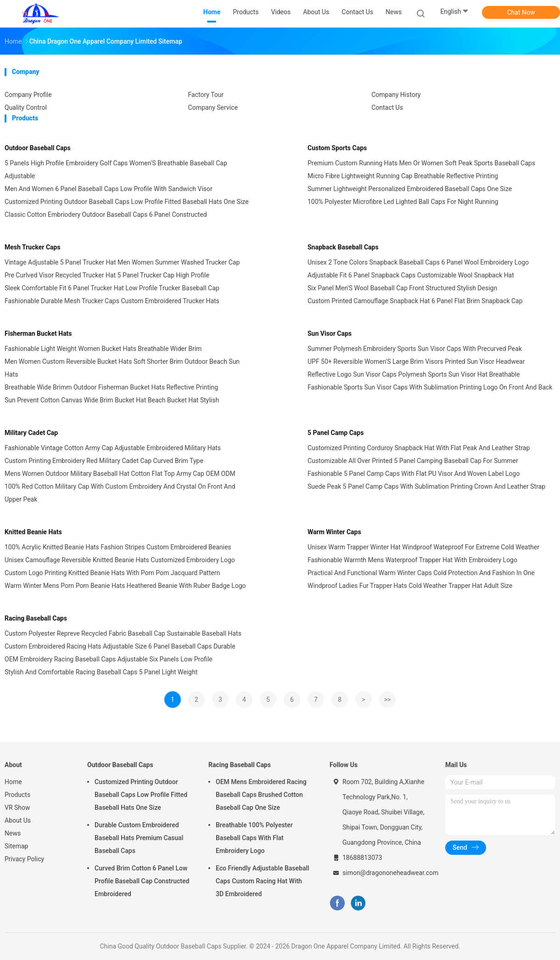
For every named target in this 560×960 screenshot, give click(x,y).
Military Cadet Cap (31, 433)
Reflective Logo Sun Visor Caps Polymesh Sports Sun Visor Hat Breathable (414, 374)
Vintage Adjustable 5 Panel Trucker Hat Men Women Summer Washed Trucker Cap (122, 262)
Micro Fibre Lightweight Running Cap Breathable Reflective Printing (403, 176)
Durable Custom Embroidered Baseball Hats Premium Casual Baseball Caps (139, 838)
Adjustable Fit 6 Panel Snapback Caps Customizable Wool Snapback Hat (411, 275)
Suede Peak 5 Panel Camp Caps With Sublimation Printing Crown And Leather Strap (426, 486)
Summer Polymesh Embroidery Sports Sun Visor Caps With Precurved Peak (415, 349)
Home (13, 782)
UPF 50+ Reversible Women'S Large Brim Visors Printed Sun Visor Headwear (416, 361)
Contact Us (387, 107)
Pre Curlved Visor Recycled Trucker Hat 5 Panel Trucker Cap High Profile (107, 275)
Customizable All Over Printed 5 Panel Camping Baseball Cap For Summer (413, 461)
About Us (18, 820)
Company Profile (28, 95)
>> (388, 700)
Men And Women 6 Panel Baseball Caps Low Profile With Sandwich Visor (109, 189)
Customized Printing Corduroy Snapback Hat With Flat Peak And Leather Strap (419, 448)
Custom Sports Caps (337, 148)
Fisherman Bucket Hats (38, 333)
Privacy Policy (24, 859)
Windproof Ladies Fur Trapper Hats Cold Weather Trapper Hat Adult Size (410, 586)
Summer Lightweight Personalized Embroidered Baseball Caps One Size (410, 189)
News (13, 833)
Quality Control (26, 107)
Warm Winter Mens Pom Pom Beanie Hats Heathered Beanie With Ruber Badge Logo (125, 586)
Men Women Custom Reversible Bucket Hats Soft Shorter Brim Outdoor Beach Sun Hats (122, 368)
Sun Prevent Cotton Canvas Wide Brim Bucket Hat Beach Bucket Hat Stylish (112, 400)
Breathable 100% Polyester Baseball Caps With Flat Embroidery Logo (254, 838)
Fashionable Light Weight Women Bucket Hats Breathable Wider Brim (103, 349)
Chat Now (521, 12)
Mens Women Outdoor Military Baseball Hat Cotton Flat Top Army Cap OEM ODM (120, 474)
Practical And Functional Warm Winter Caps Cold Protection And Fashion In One (421, 573)
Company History (396, 95)
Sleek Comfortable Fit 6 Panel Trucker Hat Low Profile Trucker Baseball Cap (112, 288)
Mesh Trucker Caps (33, 247)
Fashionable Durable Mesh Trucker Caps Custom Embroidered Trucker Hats (112, 301)
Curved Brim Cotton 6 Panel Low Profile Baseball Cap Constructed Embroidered (142, 881)
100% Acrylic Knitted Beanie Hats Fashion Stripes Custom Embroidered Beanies (118, 547)
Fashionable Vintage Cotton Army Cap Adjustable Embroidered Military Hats (113, 448)
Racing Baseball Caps (36, 618)
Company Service (213, 107)
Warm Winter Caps (334, 532)
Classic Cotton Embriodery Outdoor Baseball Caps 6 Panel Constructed (106, 215)
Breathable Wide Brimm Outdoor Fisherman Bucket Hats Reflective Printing (111, 387)
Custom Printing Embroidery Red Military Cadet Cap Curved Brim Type (104, 461)
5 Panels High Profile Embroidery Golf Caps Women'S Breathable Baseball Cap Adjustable (116, 169)
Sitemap (16, 846)
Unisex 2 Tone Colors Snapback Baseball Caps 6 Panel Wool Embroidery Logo (418, 262)
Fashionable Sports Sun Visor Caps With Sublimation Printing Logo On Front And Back (430, 387)
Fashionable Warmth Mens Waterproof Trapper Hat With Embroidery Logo (412, 560)
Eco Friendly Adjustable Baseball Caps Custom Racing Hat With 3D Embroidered (263, 881)
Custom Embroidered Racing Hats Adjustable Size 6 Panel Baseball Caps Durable (120, 646)
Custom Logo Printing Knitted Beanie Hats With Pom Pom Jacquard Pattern (112, 573)
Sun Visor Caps (330, 333)
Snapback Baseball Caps (343, 247)
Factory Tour (206, 95)
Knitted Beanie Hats (33, 532)
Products (17, 795)
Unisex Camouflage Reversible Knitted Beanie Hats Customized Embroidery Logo (120, 560)
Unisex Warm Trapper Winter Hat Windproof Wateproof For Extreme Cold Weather (423, 547)
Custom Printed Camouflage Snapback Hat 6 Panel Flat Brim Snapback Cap (415, 301)
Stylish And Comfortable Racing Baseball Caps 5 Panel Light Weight (101, 672)
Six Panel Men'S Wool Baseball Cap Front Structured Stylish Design (402, 288)
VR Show (17, 808)
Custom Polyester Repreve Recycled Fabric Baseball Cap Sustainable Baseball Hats (123, 633)
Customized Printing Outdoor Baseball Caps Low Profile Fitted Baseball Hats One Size (127, 202)
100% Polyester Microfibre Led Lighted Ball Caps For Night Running (403, 202)
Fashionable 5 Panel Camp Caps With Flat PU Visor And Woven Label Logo (414, 474)
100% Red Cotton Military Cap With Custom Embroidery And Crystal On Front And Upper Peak (120, 493)
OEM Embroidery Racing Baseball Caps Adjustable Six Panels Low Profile (109, 659)
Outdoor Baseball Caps (38, 148)
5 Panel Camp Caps (336, 433)
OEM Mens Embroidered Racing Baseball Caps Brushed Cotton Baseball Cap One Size (261, 795)
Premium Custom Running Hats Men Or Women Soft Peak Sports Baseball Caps (421, 163)
